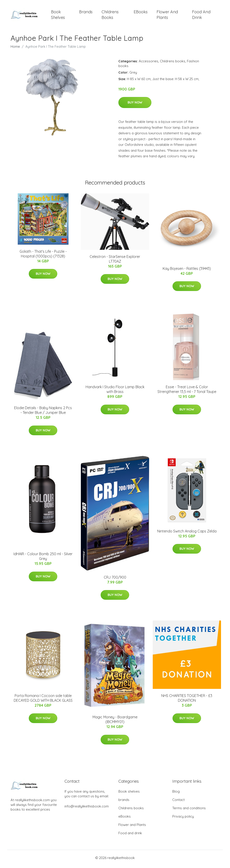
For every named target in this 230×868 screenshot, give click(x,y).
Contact (178, 802)
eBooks (141, 13)
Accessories (149, 63)
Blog (176, 794)
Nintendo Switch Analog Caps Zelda (187, 533)
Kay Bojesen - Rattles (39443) (187, 271)
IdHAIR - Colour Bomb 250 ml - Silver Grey (43, 559)
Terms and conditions (189, 811)
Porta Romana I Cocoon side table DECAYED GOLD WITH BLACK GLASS (43, 700)
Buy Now (135, 105)
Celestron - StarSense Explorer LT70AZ (115, 261)
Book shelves (58, 16)
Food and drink (201, 16)
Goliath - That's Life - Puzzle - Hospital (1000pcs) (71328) (43, 256)
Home (15, 49)
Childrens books (110, 16)
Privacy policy (183, 819)
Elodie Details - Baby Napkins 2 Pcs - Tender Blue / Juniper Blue (43, 413)
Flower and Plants (167, 16)
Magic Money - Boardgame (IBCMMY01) (115, 722)
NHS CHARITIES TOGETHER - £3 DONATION (187, 700)
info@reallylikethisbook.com (87, 809)
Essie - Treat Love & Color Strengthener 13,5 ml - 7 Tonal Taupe (187, 392)
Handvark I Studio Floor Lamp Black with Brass (115, 392)
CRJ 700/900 (115, 579)
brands (86, 13)
